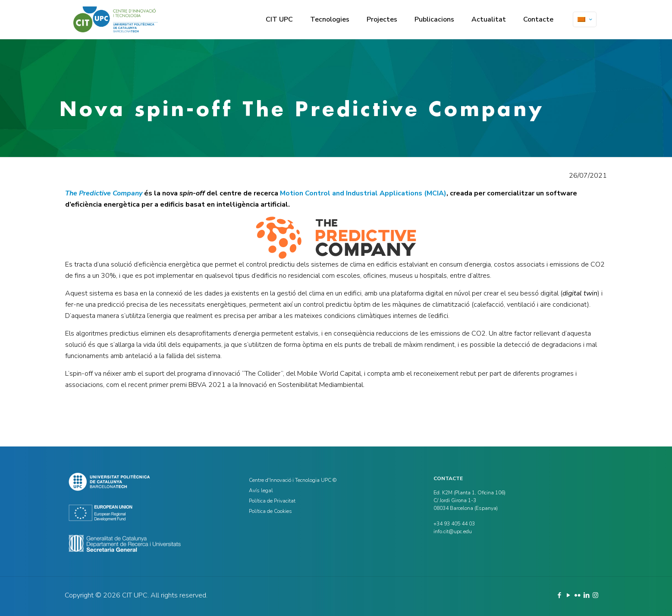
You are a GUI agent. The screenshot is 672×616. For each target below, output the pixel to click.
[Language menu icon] (585, 19)
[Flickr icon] (577, 595)
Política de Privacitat (272, 501)
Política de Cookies (270, 511)
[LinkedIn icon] (586, 595)
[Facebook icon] (559, 595)
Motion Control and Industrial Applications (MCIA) (363, 193)
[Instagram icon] (595, 595)
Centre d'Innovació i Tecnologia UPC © (293, 480)
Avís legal (261, 490)
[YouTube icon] (568, 595)
